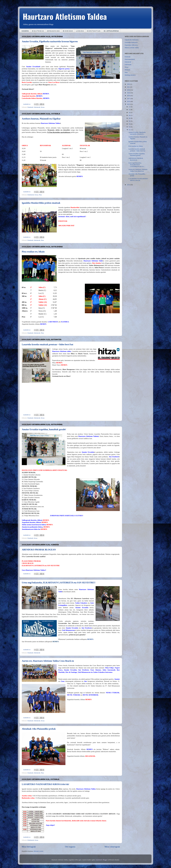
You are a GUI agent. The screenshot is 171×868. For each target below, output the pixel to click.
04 (130, 124)
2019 (129, 93)
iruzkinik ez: (27, 104)
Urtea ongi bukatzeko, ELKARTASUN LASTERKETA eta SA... (137, 165)
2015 (129, 104)
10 (130, 113)
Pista (40, 195)
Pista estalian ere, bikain (33, 252)
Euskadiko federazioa (131, 42)
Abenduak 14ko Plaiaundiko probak (39, 729)
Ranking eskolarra (130, 75)
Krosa (43, 107)
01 (130, 130)
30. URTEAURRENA (111, 31)
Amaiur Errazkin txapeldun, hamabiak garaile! (44, 429)
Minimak (127, 70)
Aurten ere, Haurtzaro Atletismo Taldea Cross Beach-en (48, 661)
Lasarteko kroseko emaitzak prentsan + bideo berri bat (47, 344)
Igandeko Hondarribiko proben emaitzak (41, 203)
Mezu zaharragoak (112, 847)
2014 (129, 185)
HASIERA (25, 31)
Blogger (105, 860)
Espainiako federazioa (131, 45)
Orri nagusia (70, 847)
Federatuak (128, 65)
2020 (129, 90)
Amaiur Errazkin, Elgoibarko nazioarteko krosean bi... (137, 133)
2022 (129, 84)
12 (130, 107)
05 (130, 121)
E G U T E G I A (38, 31)
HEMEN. (90, 639)
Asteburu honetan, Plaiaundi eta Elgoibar (41, 119)
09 (130, 115)
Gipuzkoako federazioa (132, 40)
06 (130, 118)
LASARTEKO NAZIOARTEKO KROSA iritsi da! (45, 784)
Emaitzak (30, 107)
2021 (129, 87)
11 (130, 110)
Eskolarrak (37, 107)
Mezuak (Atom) (39, 851)
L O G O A (80, 31)
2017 (129, 99)
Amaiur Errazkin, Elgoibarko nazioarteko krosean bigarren (50, 41)
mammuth (99, 860)
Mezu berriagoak (29, 847)
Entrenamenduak (130, 59)
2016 (129, 101)
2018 (129, 96)
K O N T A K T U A (94, 31)
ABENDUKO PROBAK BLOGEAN (39, 550)
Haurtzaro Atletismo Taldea (65, 16)
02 (130, 127)
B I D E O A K (68, 31)
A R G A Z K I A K (53, 31)
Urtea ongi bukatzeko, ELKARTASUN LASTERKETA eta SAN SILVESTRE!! (59, 583)
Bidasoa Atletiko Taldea (132, 48)
